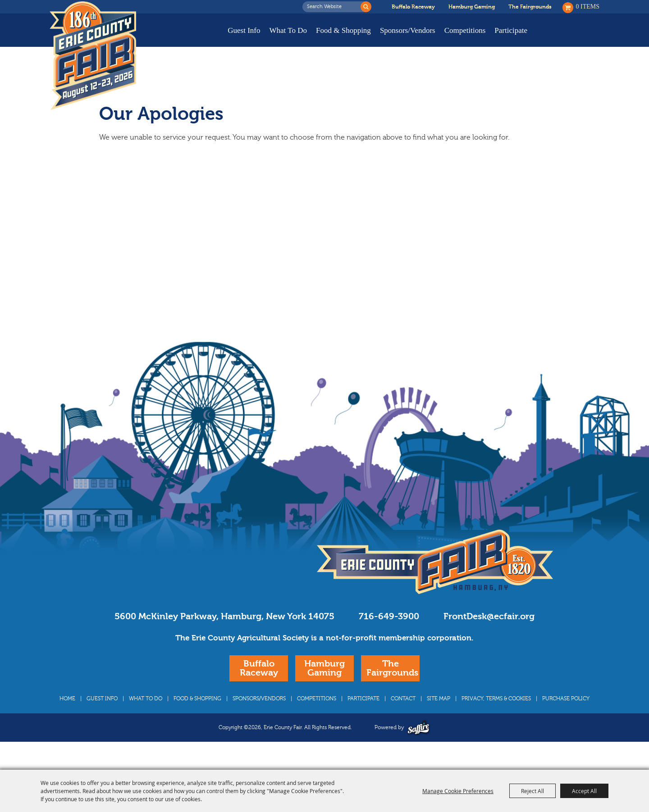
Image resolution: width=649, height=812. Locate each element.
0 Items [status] (588, 7)
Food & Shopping (343, 30)
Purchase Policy (566, 716)
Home (67, 716)
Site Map (439, 716)
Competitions (465, 30)
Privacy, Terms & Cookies (496, 716)
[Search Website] (334, 7)
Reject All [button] (532, 791)
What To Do (288, 30)
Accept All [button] (584, 791)
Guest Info (244, 30)
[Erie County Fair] (93, 56)
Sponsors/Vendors (408, 30)
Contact (403, 716)
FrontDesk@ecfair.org (489, 633)
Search (366, 7)
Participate (511, 30)
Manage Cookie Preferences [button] (458, 791)
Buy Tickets (571, 37)
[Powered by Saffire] (418, 745)
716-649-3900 (389, 633)
